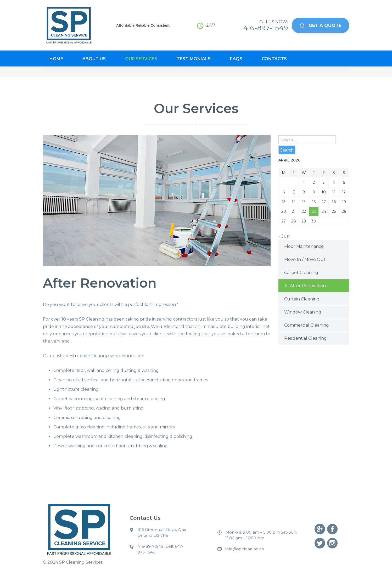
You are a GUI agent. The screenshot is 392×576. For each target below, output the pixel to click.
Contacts (274, 59)
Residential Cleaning (306, 338)
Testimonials (194, 59)
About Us (94, 59)
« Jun (284, 236)
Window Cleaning (303, 312)
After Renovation (308, 286)
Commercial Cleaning (307, 325)
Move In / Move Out (305, 259)
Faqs (236, 59)
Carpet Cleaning (301, 273)
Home (56, 59)
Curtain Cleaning (302, 299)
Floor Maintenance (304, 246)
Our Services (141, 59)
